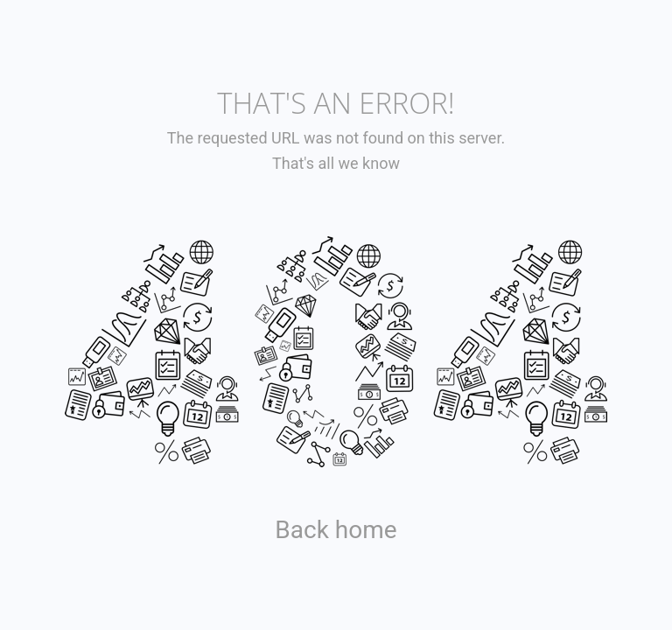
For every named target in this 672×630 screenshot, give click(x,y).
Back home (336, 530)
